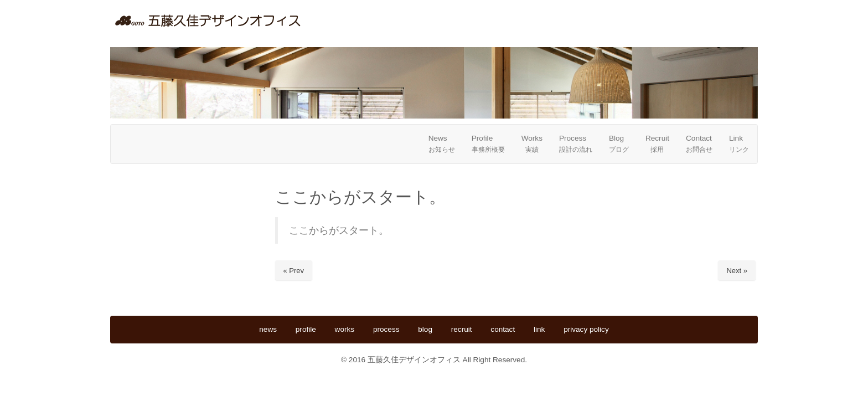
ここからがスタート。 (339, 230)
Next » (737, 271)
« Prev (294, 271)
